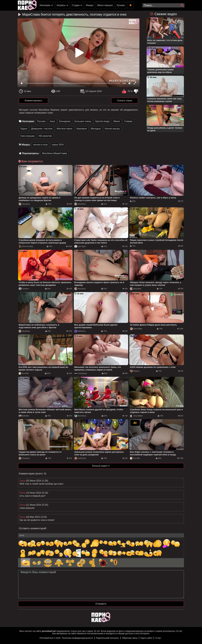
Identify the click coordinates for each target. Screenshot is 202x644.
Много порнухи (105, 5)
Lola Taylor (80, 246)
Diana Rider (136, 329)
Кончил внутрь (112, 129)
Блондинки (65, 121)
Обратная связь (130, 638)
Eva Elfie (24, 373)
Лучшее (121, 5)
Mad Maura (80, 416)
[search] (182, 5)
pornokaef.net (49, 631)
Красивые (82, 129)
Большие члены (83, 121)
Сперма (128, 121)
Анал (52, 121)
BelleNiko (24, 416)
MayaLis (135, 371)
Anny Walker (136, 416)
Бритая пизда (102, 121)
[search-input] (163, 5)
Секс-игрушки (27, 136)
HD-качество (45, 136)
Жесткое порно (64, 129)
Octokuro (24, 289)
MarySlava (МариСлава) (55, 153)
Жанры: (26, 145)
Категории (45, 5)
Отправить (101, 604)
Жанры (90, 5)
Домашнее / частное (42, 129)
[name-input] (101, 535)
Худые (24, 129)
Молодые (96, 129)
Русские (41, 121)
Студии (76, 5)
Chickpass (24, 458)
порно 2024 (58, 145)
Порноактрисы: (31, 153)
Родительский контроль (107, 638)
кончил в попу (40, 145)
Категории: (28, 121)
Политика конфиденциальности (77, 638)
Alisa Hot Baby (26, 246)
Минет (117, 121)
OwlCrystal (80, 458)
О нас (158, 638)
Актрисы (61, 5)
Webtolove (80, 331)
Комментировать (33, 101)
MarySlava (24, 204)
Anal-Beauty (81, 373)
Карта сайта (146, 638)
